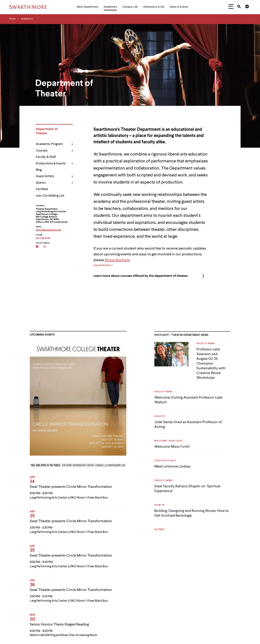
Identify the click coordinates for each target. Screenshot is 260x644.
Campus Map (141, 599)
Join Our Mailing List (50, 196)
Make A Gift (203, 573)
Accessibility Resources (21, 611)
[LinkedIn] (25, 587)
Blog (39, 170)
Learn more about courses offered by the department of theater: (151, 276)
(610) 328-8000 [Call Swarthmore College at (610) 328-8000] (20, 577)
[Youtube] (32, 587)
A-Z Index (139, 565)
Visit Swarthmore (205, 608)
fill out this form (117, 260)
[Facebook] (39, 247)
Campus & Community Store (149, 591)
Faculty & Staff (46, 157)
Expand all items (102, 265)
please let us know (36, 600)
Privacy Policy (16, 606)
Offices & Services (206, 582)
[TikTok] (39, 587)
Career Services (143, 608)
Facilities (42, 189)
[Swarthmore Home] (28, 556)
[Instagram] (47, 247)
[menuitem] (88, 7)
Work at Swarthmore (207, 617)
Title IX (200, 599)
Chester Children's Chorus (148, 617)
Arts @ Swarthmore (144, 573)
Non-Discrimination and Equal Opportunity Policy (32, 615)
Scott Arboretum (205, 591)
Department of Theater (47, 131)
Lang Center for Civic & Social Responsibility (220, 565)
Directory (139, 625)
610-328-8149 (43, 238)
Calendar (139, 582)
